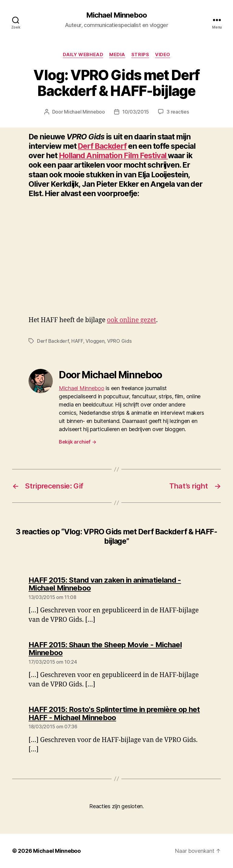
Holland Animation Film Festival (113, 155)
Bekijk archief (78, 442)
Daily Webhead (83, 55)
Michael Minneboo (116, 15)
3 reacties (178, 112)
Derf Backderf (102, 146)
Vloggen (95, 341)
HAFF (77, 341)
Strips (140, 55)
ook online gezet (131, 320)
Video (163, 55)
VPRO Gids (119, 341)
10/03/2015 (136, 112)
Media (117, 55)
